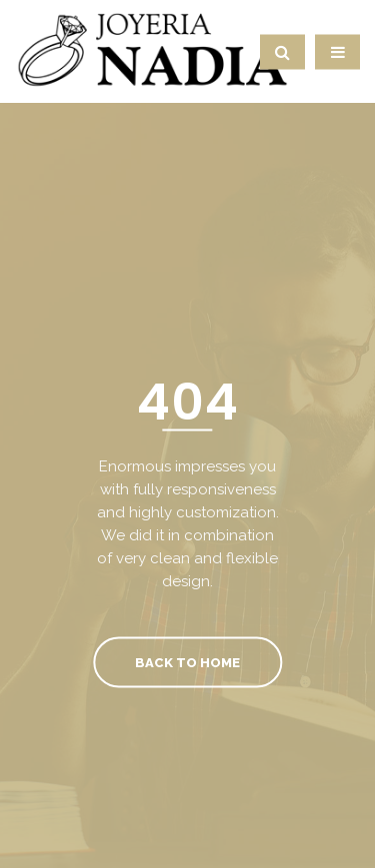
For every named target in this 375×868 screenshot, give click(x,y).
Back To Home (187, 662)
